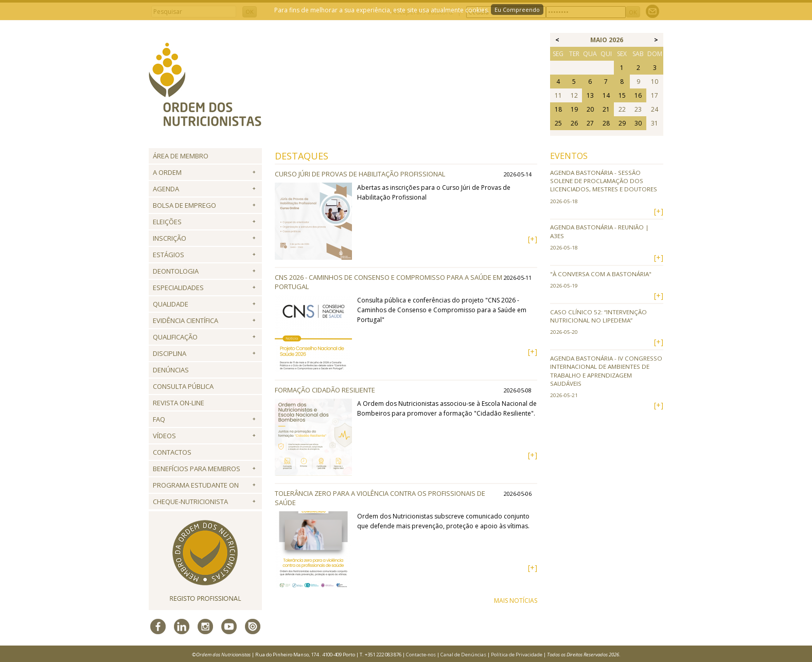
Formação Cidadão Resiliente (325, 390)
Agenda (166, 189)
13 (590, 95)
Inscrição (170, 238)
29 (622, 123)
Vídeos (164, 436)
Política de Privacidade (517, 655)
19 (574, 109)
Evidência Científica (186, 320)
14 (606, 95)
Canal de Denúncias (463, 655)
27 (590, 123)
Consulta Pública (183, 386)
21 (606, 109)
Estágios (169, 255)
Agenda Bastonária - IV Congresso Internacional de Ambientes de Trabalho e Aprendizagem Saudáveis (606, 371)
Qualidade (171, 304)
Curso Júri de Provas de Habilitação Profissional (360, 174)
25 (558, 123)
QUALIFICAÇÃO (175, 337)
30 (638, 123)
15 (622, 95)
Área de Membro (181, 156)
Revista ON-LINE (179, 403)
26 (574, 123)
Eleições (167, 222)
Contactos (172, 452)
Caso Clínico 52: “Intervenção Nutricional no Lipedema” (598, 316)
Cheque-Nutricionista (190, 502)
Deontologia (176, 271)
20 (590, 109)
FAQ (159, 419)
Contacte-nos (421, 655)
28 (606, 123)
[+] (533, 239)
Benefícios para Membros (197, 469)
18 (558, 109)
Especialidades (178, 288)
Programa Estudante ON (196, 485)
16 (638, 95)
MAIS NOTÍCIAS (516, 601)
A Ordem (167, 172)
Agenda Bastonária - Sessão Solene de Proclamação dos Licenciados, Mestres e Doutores (604, 181)
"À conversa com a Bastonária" (601, 274)
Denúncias (171, 370)
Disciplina (170, 353)
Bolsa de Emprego (184, 205)
